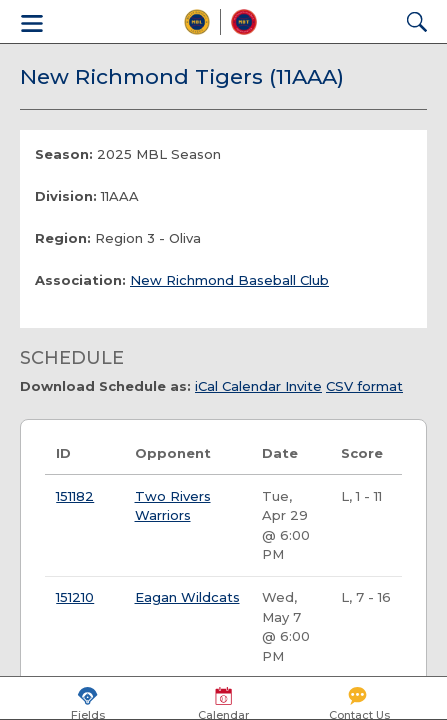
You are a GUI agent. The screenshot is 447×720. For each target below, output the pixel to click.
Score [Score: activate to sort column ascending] (362, 453)
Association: (80, 280)
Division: (66, 196)
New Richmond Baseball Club (229, 280)
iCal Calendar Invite (258, 386)
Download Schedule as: (105, 386)
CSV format (364, 386)
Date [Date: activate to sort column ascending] (280, 453)
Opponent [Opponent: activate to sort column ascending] (173, 453)
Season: (64, 154)
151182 (75, 496)
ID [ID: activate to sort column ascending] (63, 453)
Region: (63, 238)
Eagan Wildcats (187, 597)
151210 (75, 597)
